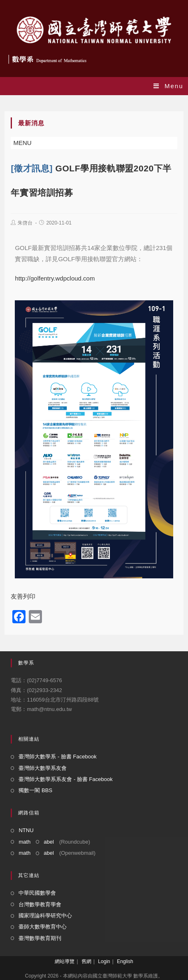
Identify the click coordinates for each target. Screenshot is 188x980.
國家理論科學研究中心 (45, 916)
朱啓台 (25, 223)
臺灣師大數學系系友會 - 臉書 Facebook (65, 779)
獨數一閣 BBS (35, 790)
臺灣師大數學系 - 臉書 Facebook (57, 757)
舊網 (86, 961)
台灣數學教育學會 (40, 904)
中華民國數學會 (37, 893)
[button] (22, 143)
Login (104, 961)
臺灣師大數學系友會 (43, 768)
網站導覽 (65, 961)
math (24, 842)
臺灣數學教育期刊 (40, 938)
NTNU (26, 830)
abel (49, 842)
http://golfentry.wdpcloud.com (55, 278)
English (125, 961)
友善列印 (23, 596)
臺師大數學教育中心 (43, 927)
